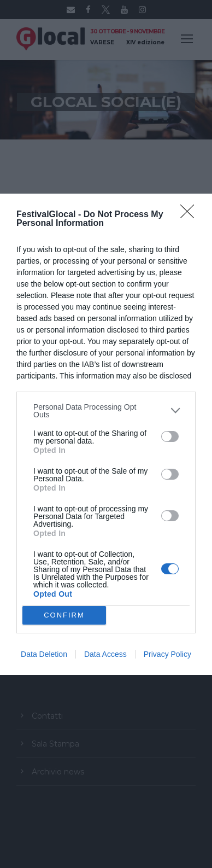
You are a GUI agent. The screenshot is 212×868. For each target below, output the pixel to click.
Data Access (105, 654)
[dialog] (106, 434)
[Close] (191, 215)
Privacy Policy (167, 654)
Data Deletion (44, 654)
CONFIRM (64, 615)
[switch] (170, 436)
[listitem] (106, 411)
